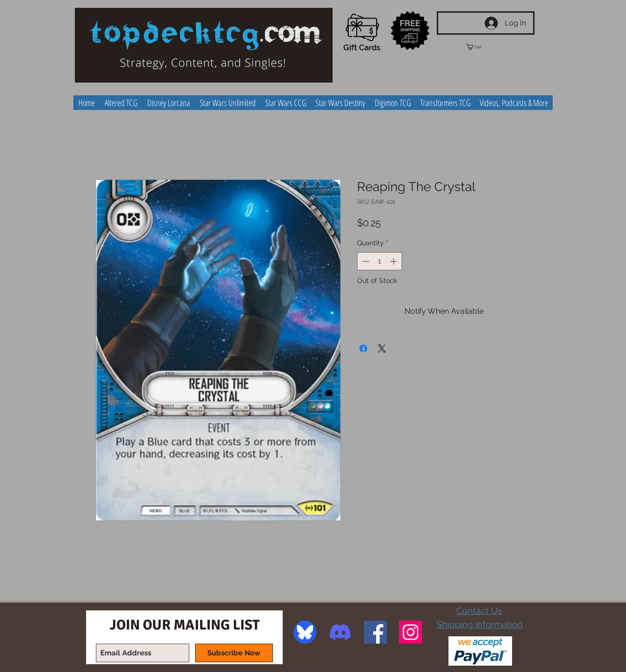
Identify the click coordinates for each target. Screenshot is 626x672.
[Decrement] (365, 261)
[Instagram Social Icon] (411, 632)
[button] (483, 47)
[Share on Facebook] (363, 348)
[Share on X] (382, 348)
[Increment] (394, 261)
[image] (305, 632)
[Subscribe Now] (234, 653)
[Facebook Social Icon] (375, 632)
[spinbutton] (380, 261)
